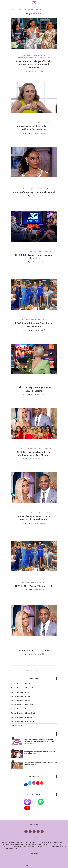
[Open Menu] (12, 3)
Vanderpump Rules (17, 726)
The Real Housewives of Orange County (23, 713)
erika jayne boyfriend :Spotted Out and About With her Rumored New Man (41, 764)
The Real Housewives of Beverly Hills (22, 688)
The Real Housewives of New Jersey (22, 705)
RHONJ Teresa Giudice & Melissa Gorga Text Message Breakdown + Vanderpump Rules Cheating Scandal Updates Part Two (40, 742)
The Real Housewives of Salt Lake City (23, 721)
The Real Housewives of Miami (20, 701)
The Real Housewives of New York (21, 709)
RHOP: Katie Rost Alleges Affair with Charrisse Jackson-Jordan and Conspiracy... (34, 65)
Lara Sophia (29, 71)
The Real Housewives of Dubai (20, 696)
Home (13, 9)
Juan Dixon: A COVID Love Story (34, 650)
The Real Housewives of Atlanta (21, 684)
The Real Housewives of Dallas (20, 692)
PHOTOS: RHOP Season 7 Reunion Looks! (34, 586)
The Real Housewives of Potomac (21, 717)
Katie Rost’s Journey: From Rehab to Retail (34, 192)
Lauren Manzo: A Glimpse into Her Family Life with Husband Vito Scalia (40, 752)
